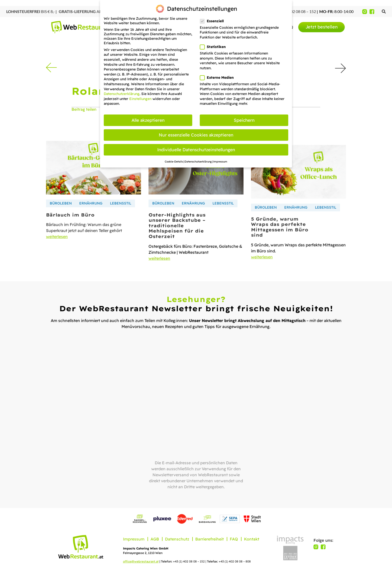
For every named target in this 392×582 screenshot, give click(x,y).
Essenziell (213, 21)
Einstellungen (140, 99)
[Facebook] (372, 12)
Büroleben (61, 216)
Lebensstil (121, 216)
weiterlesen (57, 249)
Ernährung (91, 216)
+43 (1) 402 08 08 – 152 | (190, 561)
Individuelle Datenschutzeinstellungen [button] (196, 149)
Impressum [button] (220, 161)
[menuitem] (321, 27)
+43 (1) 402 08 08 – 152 (296, 11)
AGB (155, 539)
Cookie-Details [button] (174, 161)
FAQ (234, 539)
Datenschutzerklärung (122, 94)
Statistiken (214, 47)
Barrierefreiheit (209, 539)
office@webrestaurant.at (141, 561)
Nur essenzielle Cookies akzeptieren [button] (196, 135)
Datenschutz (177, 539)
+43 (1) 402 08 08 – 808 (235, 561)
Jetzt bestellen (322, 27)
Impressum (134, 539)
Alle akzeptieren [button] (148, 120)
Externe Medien (218, 77)
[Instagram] (365, 12)
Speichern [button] (244, 120)
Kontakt (252, 539)
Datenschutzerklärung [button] (198, 161)
